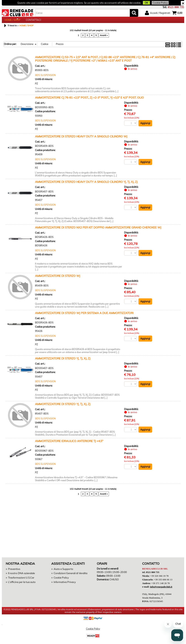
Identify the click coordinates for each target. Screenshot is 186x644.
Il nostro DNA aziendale (21, 576)
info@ (161, 590)
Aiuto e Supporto (63, 572)
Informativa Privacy (64, 585)
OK (145, 3)
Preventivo (14, 572)
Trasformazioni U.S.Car (21, 581)
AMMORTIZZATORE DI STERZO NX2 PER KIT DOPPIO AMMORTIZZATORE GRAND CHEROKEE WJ (98, 231)
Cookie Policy (158, 3)
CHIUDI (183, 3)
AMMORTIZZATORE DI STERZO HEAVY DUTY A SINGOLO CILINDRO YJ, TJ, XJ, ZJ (86, 185)
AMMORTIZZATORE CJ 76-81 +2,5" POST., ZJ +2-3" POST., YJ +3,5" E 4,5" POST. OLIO (89, 101)
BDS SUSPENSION (45, 78)
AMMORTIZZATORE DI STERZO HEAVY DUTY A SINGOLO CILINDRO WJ (81, 140)
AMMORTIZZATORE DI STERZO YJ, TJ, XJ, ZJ (63, 362)
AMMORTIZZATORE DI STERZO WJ (58, 279)
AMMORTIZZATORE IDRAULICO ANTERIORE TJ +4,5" (69, 444)
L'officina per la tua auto (21, 585)
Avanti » (104, 38)
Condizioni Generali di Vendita (70, 576)
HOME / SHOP (12, 22)
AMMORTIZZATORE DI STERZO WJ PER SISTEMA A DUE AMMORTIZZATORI (84, 316)
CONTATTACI (33, 22)
